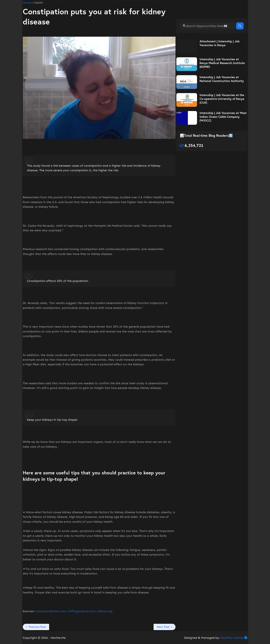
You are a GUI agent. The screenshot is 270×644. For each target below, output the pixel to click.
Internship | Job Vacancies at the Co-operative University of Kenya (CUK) (222, 99)
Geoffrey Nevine (232, 638)
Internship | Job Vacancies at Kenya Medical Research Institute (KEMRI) (222, 63)
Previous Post (37, 627)
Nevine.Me (58, 638)
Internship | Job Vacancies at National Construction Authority (222, 79)
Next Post (163, 627)
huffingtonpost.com (82, 611)
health (39, 3)
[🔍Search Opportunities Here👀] (207, 26)
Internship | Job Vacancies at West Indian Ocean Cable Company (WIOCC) (223, 117)
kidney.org (105, 611)
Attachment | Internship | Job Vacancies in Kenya (219, 43)
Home (27, 3)
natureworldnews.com (51, 611)
